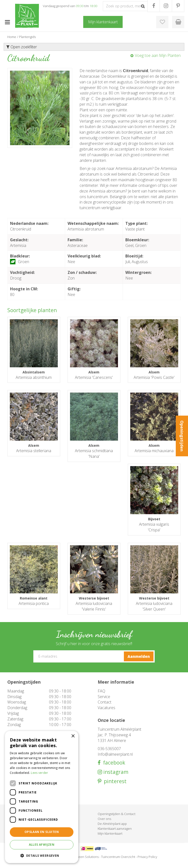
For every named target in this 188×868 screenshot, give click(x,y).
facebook (113, 768)
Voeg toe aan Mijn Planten (158, 55)
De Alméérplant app (112, 829)
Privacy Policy (147, 862)
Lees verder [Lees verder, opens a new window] (39, 773)
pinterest (114, 787)
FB (154, 6)
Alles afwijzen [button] (42, 845)
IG (166, 6)
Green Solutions (87, 862)
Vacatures (106, 713)
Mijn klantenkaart (110, 839)
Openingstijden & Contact (117, 819)
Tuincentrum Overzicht (118, 862)
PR (178, 6)
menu (7, 22)
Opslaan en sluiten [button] (42, 832)
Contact (105, 708)
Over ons (104, 824)
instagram (115, 778)
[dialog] (42, 797)
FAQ (101, 697)
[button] (42, 855)
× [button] (73, 736)
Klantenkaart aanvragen (115, 834)
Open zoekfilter (22, 47)
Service (104, 702)
